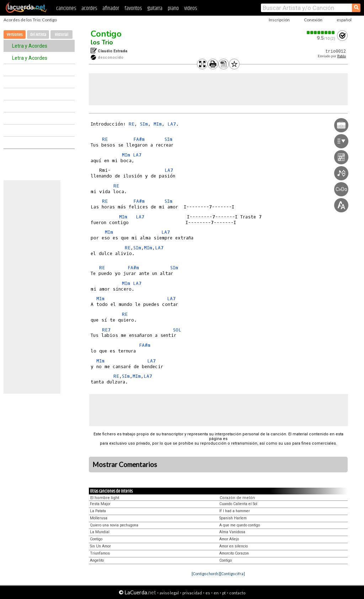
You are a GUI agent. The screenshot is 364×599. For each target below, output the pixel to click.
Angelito (97, 560)
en (216, 593)
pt (224, 593)
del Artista (38, 35)
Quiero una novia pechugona (114, 525)
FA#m (139, 139)
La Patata (98, 511)
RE (132, 124)
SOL (177, 330)
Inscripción (279, 20)
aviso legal (169, 593)
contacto (237, 593)
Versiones (15, 35)
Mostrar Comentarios (125, 465)
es (208, 593)
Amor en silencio (234, 546)
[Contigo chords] (206, 574)
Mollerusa (99, 518)
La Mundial (100, 532)
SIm (144, 124)
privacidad (192, 593)
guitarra (155, 8)
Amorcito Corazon (234, 553)
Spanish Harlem (233, 518)
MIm (158, 124)
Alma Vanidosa (232, 532)
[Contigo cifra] (232, 574)
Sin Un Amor (100, 546)
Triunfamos (100, 553)
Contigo (106, 34)
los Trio (102, 42)
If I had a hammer (235, 511)
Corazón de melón (237, 498)
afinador (111, 8)
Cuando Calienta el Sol (238, 504)
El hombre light (105, 498)
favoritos (133, 8)
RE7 (106, 330)
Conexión (313, 20)
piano (173, 8)
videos (191, 8)
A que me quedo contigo (240, 525)
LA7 (172, 124)
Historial (61, 35)
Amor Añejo (229, 539)
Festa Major (100, 504)
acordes (89, 8)
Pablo (342, 56)
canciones (66, 8)
